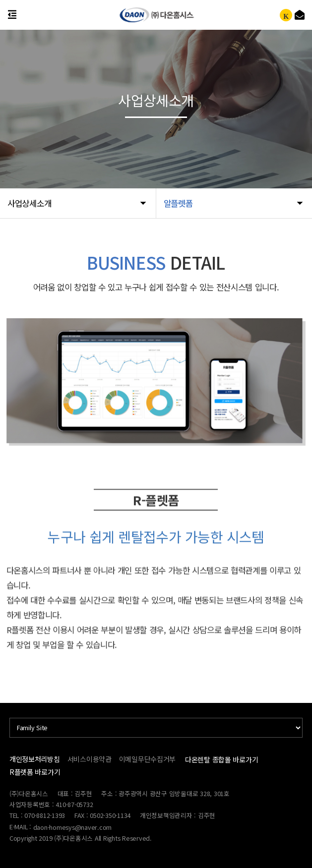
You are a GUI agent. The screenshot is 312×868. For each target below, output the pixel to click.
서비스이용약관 (90, 759)
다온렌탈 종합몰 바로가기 (221, 759)
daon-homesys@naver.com (72, 827)
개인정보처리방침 (35, 759)
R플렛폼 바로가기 (35, 772)
